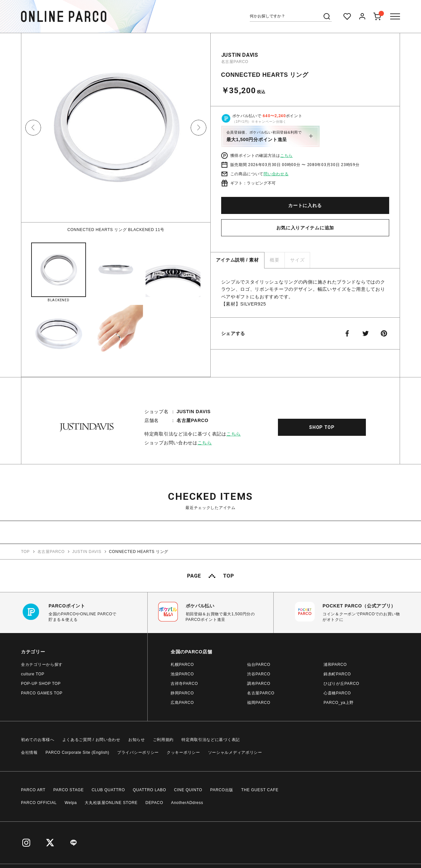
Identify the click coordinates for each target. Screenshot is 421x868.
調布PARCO (259, 684)
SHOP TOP (322, 427)
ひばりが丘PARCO (341, 684)
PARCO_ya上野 (339, 703)
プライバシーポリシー (138, 752)
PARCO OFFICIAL (39, 803)
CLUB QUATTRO (108, 790)
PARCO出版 (222, 790)
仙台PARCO (259, 665)
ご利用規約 (163, 740)
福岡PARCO (259, 703)
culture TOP (33, 674)
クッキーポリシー (183, 752)
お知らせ (137, 740)
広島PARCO (182, 703)
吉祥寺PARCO (184, 684)
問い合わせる (276, 174)
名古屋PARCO (235, 62)
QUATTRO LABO (150, 790)
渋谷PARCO (259, 674)
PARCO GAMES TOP (42, 693)
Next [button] (199, 128)
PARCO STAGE (69, 790)
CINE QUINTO (188, 790)
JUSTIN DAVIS (240, 55)
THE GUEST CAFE (260, 790)
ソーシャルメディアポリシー (235, 752)
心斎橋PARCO (337, 693)
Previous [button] (33, 128)
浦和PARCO (335, 665)
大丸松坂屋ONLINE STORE (111, 803)
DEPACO (154, 803)
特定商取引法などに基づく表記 (211, 740)
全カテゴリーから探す (42, 665)
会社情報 (29, 752)
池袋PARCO (182, 674)
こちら (286, 156)
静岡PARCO (182, 693)
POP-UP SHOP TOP (41, 684)
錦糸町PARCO (337, 674)
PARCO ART (33, 790)
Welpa (71, 803)
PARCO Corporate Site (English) (77, 752)
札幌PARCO (182, 665)
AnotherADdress (187, 803)
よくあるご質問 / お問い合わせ (91, 740)
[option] (116, 133)
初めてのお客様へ (38, 740)
